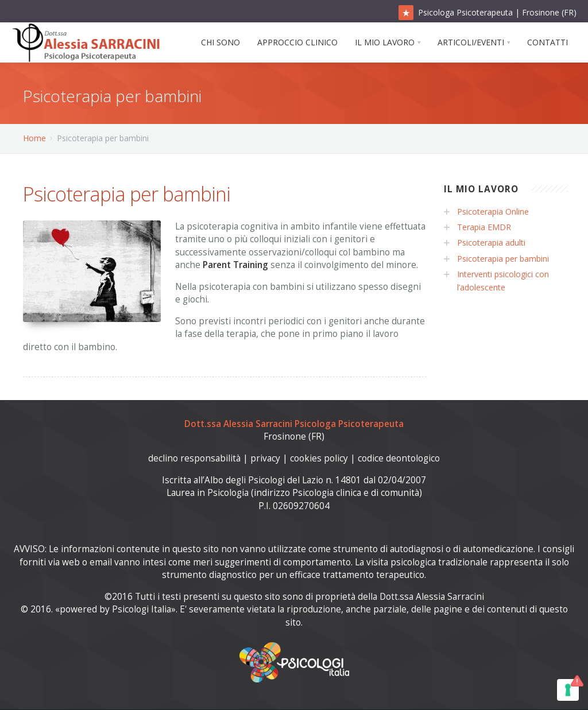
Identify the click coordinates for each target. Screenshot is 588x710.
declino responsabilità (194, 458)
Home (34, 138)
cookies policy (319, 458)
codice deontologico (399, 458)
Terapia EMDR (484, 227)
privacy (265, 458)
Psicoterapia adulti (491, 243)
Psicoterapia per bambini (503, 259)
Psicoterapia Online (493, 212)
